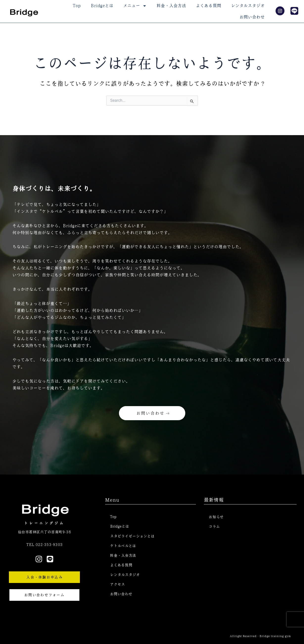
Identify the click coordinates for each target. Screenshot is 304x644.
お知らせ (216, 517)
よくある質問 (209, 6)
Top (77, 6)
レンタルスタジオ (248, 6)
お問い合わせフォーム (44, 595)
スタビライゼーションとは (132, 536)
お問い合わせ (252, 17)
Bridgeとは (102, 6)
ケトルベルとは (123, 546)
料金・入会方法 (171, 6)
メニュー (135, 6)
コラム (214, 526)
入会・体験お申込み (44, 577)
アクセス (117, 585)
